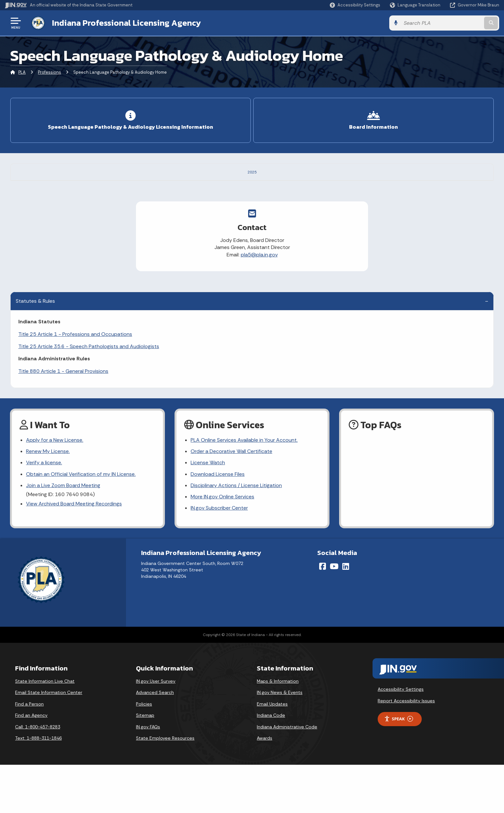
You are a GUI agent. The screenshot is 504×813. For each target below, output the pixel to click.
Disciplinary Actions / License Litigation (236, 533)
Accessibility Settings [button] (401, 737)
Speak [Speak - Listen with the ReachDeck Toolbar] (399, 767)
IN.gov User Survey (156, 729)
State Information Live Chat (45, 729)
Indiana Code (271, 763)
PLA (22, 72)
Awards (265, 786)
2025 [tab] (252, 171)
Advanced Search (155, 741)
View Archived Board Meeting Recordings (74, 552)
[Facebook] (323, 614)
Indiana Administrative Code (287, 775)
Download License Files (218, 522)
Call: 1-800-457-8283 (38, 775)
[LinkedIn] (346, 614)
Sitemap (145, 763)
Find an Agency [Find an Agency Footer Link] (31, 763)
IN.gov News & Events (280, 741)
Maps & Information (278, 729)
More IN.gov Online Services (222, 545)
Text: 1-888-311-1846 (38, 786)
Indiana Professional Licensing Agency (126, 23)
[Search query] (442, 23)
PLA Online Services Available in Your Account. (244, 488)
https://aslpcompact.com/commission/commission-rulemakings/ (213, 204)
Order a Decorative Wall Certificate (231, 499)
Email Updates (272, 752)
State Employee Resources (165, 786)
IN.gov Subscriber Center (219, 556)
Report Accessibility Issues (406, 749)
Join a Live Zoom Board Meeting (63, 533)
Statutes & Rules (35, 349)
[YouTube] (334, 614)
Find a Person (29, 752)
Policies (144, 752)
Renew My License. (48, 499)
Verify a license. (44, 511)
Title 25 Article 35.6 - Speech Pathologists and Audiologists (89, 394)
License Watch (208, 511)
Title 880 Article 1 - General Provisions (63, 419)
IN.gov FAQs (148, 775)
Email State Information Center (49, 741)
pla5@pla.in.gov (259, 303)
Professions (50, 72)
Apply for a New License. (55, 488)
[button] (355, 5)
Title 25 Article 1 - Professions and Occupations (75, 382)
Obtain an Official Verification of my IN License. (81, 522)
